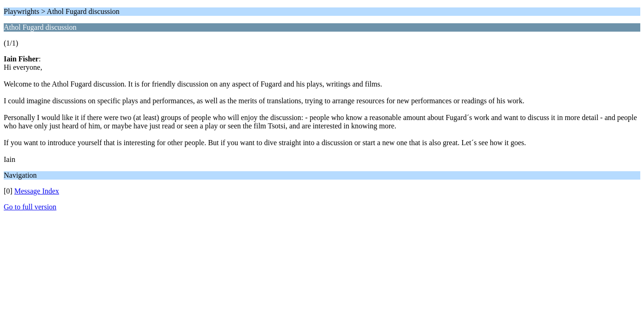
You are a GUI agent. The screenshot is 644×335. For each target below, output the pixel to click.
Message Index (37, 191)
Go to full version (30, 207)
